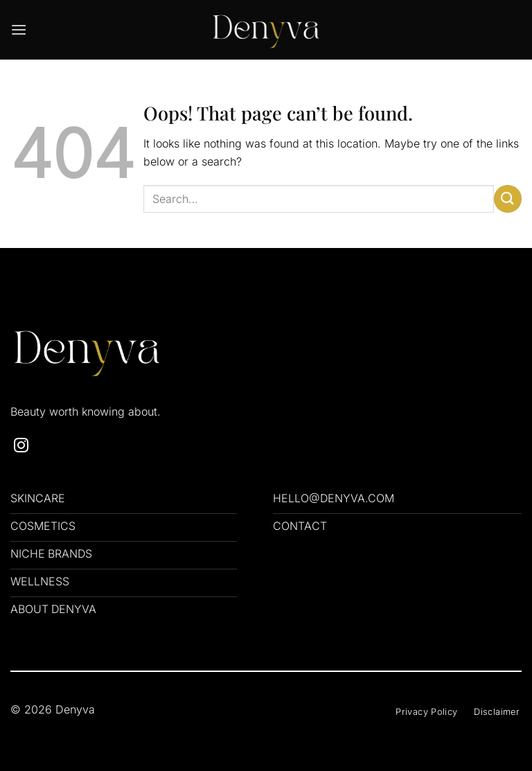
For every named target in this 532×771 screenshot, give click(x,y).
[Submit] (508, 198)
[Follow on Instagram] (21, 447)
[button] (19, 29)
